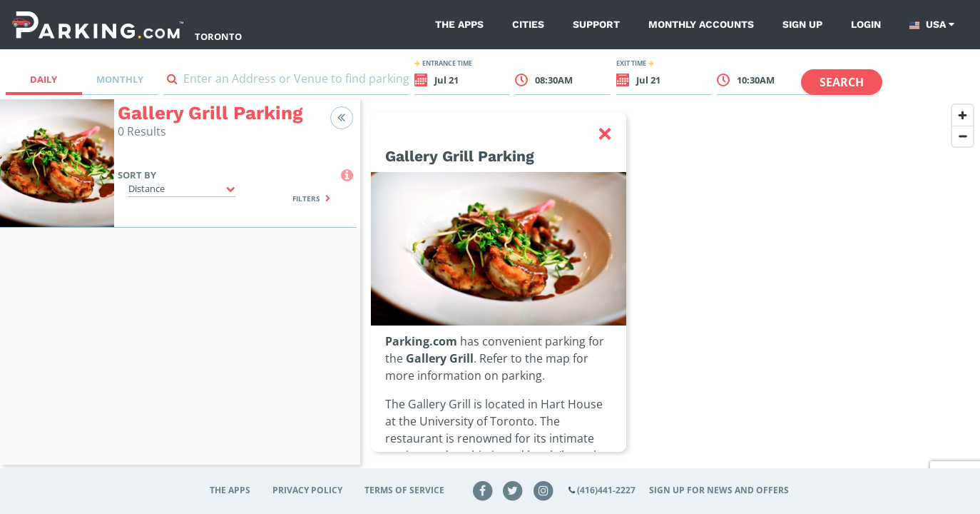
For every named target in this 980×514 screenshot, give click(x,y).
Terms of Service (404, 490)
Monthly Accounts (701, 24)
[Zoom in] (963, 115)
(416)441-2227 (606, 490)
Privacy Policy (307, 490)
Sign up (802, 24)
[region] (670, 291)
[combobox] (286, 82)
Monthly (120, 79)
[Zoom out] (963, 136)
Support (596, 24)
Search (842, 82)
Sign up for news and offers (719, 490)
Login (866, 24)
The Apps (459, 24)
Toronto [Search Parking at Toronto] (218, 36)
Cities (528, 24)
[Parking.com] (98, 25)
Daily (44, 79)
